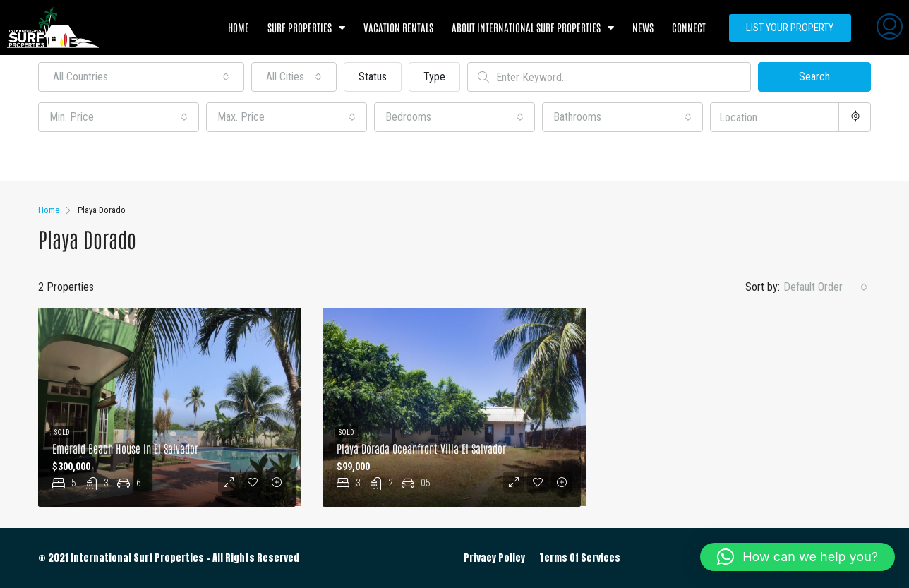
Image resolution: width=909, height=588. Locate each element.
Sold (62, 432)
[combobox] (141, 77)
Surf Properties (306, 28)
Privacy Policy (494, 558)
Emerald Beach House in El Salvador (125, 448)
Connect (689, 27)
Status (373, 77)
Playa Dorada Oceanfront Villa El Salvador (421, 448)
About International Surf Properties (533, 28)
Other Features (80, 158)
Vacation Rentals (398, 27)
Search (814, 77)
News (643, 27)
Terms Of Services (580, 558)
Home (239, 27)
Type (434, 77)
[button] (797, 557)
